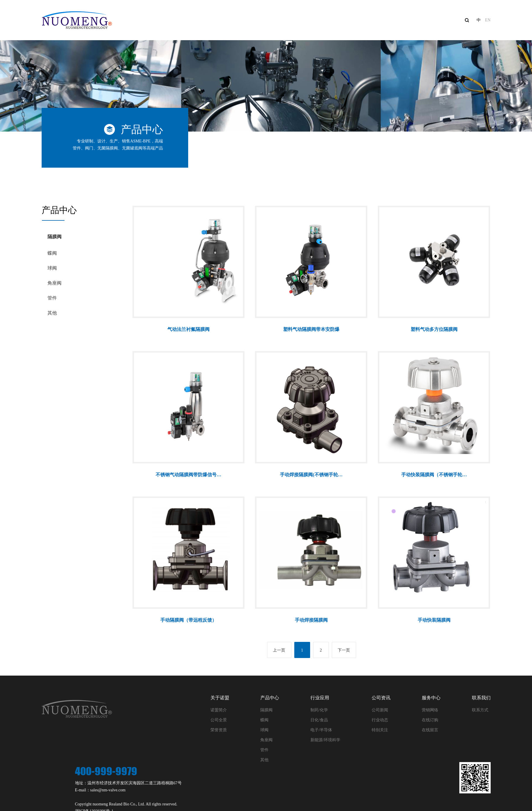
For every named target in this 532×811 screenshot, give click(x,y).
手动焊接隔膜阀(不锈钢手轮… (311, 475)
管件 (52, 298)
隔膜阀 (55, 237)
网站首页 (195, 20)
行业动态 (380, 720)
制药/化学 (319, 710)
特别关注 (380, 730)
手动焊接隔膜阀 (311, 620)
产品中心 (281, 20)
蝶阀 (52, 253)
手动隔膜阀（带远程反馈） (188, 620)
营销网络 (430, 710)
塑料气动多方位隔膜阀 (434, 329)
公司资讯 (368, 20)
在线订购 (430, 720)
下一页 (344, 650)
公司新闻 (380, 710)
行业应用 (325, 20)
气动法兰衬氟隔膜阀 (188, 329)
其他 (52, 313)
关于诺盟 (238, 20)
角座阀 (55, 283)
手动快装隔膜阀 (434, 620)
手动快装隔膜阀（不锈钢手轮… (434, 475)
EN (488, 20)
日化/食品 (319, 720)
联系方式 (480, 710)
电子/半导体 (321, 730)
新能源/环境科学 (325, 740)
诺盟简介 (219, 710)
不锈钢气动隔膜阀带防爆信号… (188, 475)
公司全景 (219, 720)
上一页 (279, 650)
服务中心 (412, 20)
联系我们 (455, 20)
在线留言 (430, 730)
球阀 (52, 268)
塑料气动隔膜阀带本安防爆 (311, 329)
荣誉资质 (219, 730)
